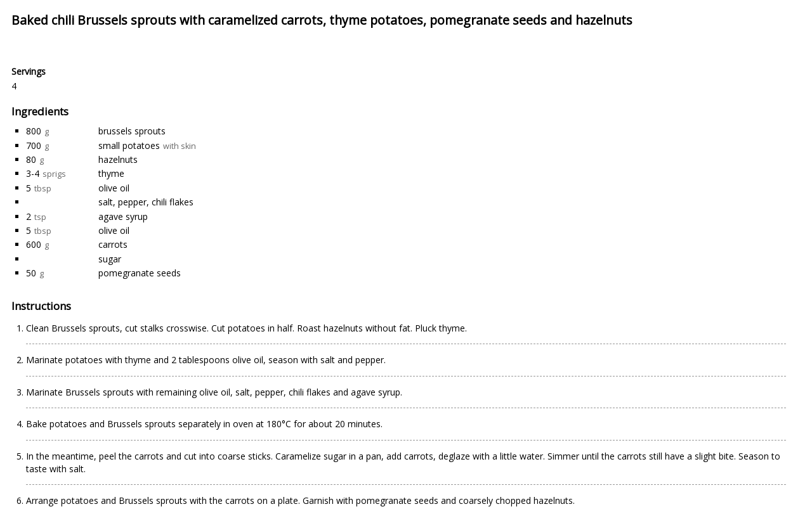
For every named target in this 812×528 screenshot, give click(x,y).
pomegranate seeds (140, 273)
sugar (110, 259)
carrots (113, 244)
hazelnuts (118, 159)
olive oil (114, 188)
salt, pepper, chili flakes (146, 202)
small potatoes (129, 145)
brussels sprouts (132, 131)
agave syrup (123, 216)
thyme (111, 173)
